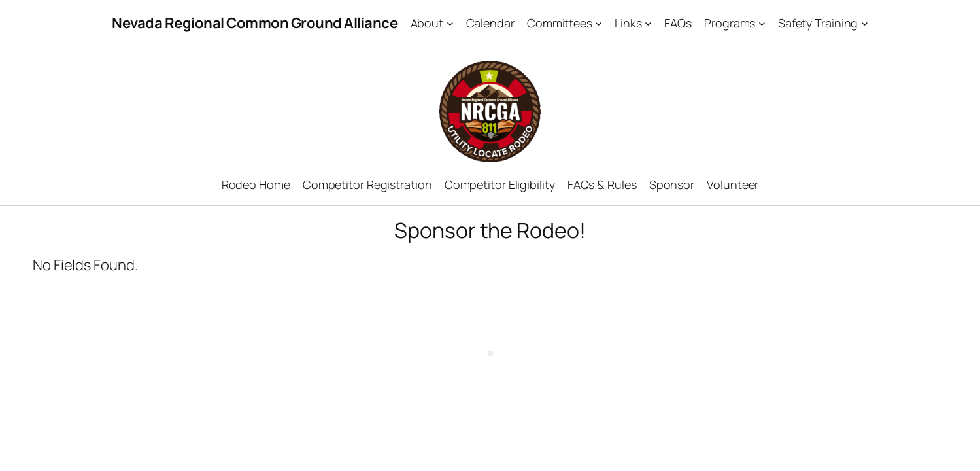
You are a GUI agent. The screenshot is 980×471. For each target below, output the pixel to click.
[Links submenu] (648, 23)
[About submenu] (450, 23)
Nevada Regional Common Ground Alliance (255, 23)
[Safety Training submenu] (865, 23)
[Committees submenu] (599, 23)
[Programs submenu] (762, 23)
